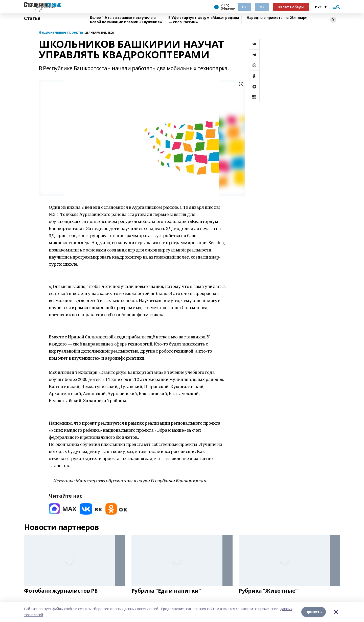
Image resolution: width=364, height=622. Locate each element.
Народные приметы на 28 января (277, 18)
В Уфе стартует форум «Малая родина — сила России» (204, 20)
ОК (262, 7)
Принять (314, 612)
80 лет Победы (291, 7)
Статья (32, 18)
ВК (244, 7)
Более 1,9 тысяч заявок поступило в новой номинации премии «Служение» (126, 20)
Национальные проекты (61, 32)
